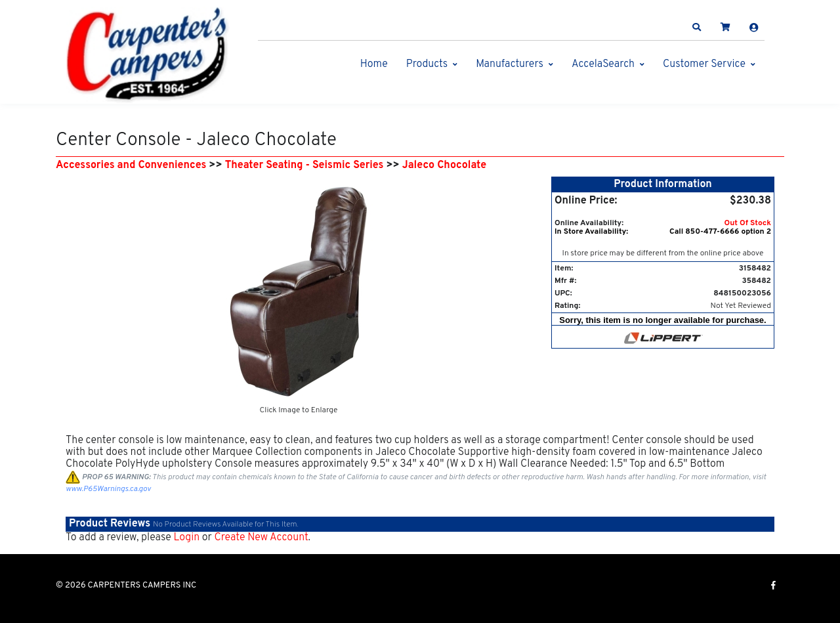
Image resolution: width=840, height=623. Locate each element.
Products (427, 64)
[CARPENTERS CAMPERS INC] (148, 55)
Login (186, 538)
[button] (697, 28)
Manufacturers (510, 64)
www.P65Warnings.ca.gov (108, 489)
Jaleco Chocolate (444, 165)
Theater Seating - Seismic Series (304, 165)
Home (374, 64)
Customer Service (704, 64)
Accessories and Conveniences (131, 165)
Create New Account (261, 538)
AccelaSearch (603, 64)
